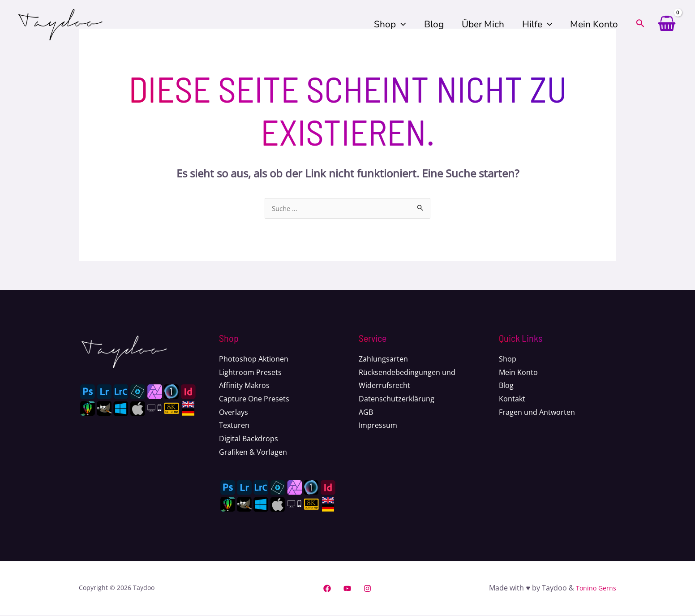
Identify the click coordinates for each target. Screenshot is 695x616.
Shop (387, 24)
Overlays (234, 413)
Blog (431, 24)
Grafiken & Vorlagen (253, 453)
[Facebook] (327, 589)
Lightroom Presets (250, 373)
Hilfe (536, 24)
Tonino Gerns (593, 589)
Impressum (378, 426)
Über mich (481, 24)
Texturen (234, 426)
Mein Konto (594, 24)
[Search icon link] (640, 25)
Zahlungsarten (383, 360)
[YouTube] (347, 589)
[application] (398, 24)
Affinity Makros (244, 386)
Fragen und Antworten (537, 413)
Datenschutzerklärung (397, 400)
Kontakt (512, 400)
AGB (366, 413)
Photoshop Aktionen (254, 360)
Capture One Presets (254, 400)
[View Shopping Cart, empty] (667, 25)
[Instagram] (367, 589)
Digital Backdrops (249, 439)
